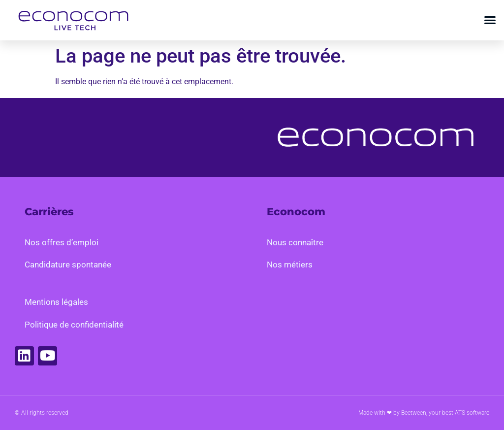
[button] (490, 20)
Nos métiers (290, 265)
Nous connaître (295, 242)
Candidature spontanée (68, 265)
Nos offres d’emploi (62, 242)
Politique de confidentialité (74, 325)
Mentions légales (56, 302)
